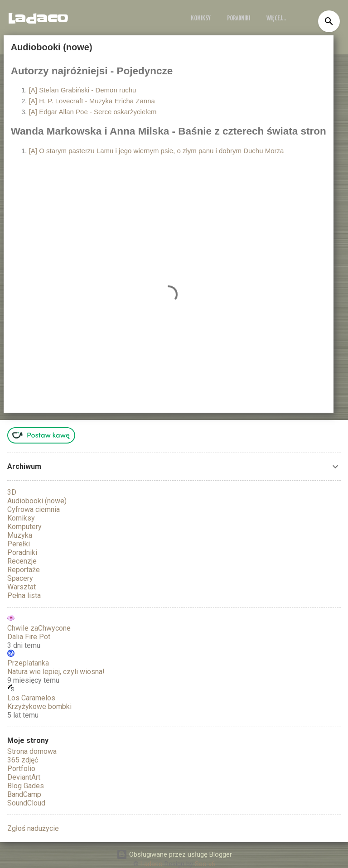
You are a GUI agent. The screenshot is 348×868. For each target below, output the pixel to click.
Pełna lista (24, 596)
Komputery (24, 527)
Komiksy (201, 19)
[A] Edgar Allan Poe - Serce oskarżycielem (93, 112)
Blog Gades (26, 786)
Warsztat (22, 587)
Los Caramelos (31, 698)
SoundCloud (26, 803)
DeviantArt (24, 777)
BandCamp (24, 794)
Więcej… (276, 19)
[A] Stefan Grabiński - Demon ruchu (83, 90)
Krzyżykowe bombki (39, 706)
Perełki (19, 544)
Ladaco (38, 19)
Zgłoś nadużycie (33, 828)
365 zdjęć (23, 760)
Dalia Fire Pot (29, 637)
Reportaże (24, 570)
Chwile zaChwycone (39, 628)
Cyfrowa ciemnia (34, 509)
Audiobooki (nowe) (37, 501)
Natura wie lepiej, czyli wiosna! (56, 672)
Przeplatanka (28, 663)
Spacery (20, 578)
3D (12, 492)
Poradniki (239, 19)
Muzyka (20, 535)
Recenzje (22, 561)
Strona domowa (32, 751)
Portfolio (21, 769)
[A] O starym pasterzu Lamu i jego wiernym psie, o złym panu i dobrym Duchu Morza (157, 151)
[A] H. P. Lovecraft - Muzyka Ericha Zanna (92, 101)
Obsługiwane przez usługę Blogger (174, 854)
